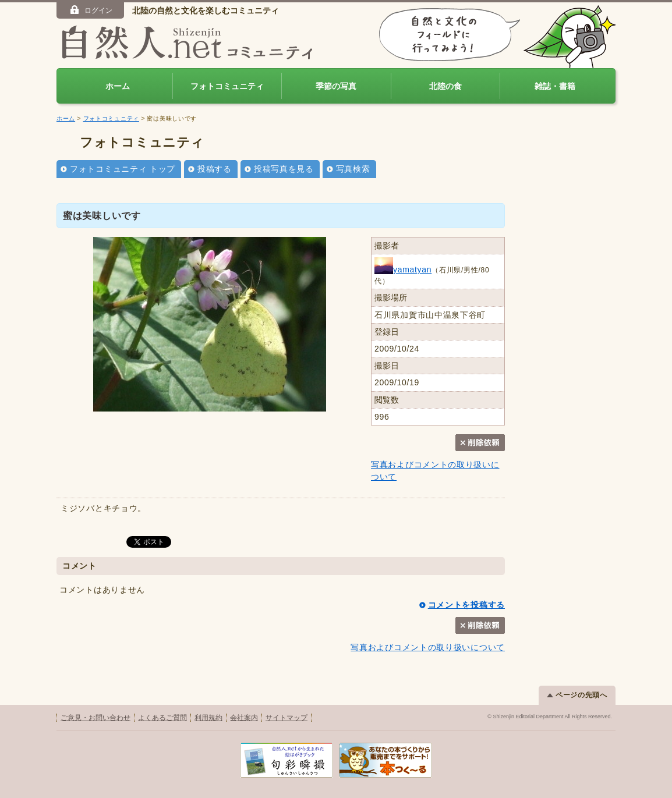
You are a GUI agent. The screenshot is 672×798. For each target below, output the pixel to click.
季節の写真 (336, 86)
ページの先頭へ (577, 695)
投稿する (215, 169)
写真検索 (353, 169)
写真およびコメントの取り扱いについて (428, 647)
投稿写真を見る (284, 169)
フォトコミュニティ (227, 86)
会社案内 (244, 718)
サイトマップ (287, 718)
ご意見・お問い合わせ (96, 718)
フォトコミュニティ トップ (123, 169)
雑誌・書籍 (555, 86)
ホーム (118, 86)
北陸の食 (445, 86)
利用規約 (208, 718)
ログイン (91, 10)
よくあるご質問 (162, 718)
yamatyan (403, 269)
